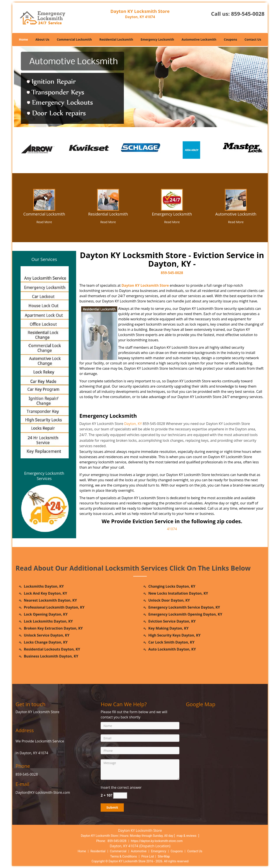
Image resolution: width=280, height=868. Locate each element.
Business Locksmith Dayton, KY (51, 656)
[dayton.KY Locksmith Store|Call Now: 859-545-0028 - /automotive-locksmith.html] (236, 200)
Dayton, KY (133, 424)
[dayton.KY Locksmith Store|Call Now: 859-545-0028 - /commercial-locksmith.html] (44, 200)
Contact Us (253, 39)
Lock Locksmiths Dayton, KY (48, 621)
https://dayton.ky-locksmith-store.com (157, 841)
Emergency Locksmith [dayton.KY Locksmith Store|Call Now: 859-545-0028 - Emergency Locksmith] (172, 214)
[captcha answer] (120, 795)
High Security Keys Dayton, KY (174, 635)
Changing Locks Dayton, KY (172, 586)
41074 (172, 529)
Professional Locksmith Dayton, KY (54, 607)
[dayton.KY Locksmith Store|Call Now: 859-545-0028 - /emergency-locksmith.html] (172, 200)
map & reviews (187, 836)
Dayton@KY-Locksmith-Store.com (43, 792)
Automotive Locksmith (199, 39)
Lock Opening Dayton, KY (46, 614)
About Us (42, 39)
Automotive (139, 851)
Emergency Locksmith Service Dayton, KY (184, 607)
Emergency (158, 851)
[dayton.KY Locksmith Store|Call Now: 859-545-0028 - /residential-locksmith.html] (108, 200)
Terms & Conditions (124, 856)
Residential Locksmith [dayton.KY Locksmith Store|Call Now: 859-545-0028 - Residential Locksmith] (108, 214)
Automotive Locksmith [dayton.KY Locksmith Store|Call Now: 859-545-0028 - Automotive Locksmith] (236, 214)
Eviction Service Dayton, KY (172, 621)
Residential (98, 851)
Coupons (230, 39)
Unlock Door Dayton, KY (169, 600)
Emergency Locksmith (157, 39)
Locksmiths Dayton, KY (44, 586)
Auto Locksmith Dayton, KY (172, 649)
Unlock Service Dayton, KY (47, 635)
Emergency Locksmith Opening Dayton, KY (185, 614)
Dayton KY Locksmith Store (145, 285)
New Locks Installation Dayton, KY (178, 593)
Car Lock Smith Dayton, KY (171, 642)
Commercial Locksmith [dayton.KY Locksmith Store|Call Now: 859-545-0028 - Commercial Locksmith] (44, 214)
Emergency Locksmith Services (44, 476)
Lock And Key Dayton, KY (45, 593)
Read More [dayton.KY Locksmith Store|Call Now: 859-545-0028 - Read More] (44, 222)
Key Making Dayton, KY (168, 628)
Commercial (118, 851)
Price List (148, 856)
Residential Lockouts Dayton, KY (52, 649)
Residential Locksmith (116, 39)
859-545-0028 (248, 14)
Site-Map (164, 856)
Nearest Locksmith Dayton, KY (50, 600)
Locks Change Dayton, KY (46, 642)
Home (23, 39)
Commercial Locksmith (74, 39)
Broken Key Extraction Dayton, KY (53, 628)
